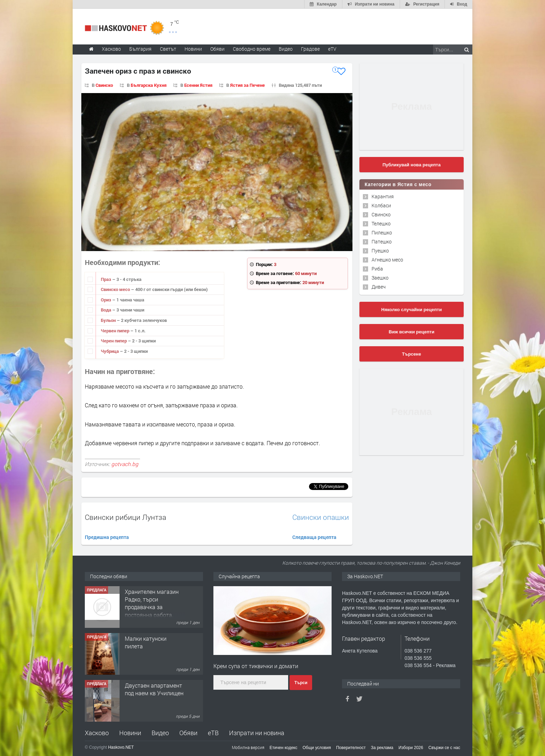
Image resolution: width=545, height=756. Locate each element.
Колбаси (381, 205)
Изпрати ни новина (257, 733)
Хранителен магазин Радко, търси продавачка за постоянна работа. (152, 603)
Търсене (412, 354)
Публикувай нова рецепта (411, 165)
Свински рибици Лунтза (125, 517)
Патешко (382, 242)
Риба (377, 269)
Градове (310, 49)
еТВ (213, 733)
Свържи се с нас (444, 748)
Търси (301, 683)
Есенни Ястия (198, 85)
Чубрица (110, 351)
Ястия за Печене (247, 85)
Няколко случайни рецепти (412, 310)
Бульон (109, 320)
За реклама (382, 748)
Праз (107, 279)
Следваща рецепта (314, 537)
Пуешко (380, 251)
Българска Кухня (149, 85)
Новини (193, 49)
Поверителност (351, 748)
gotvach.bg (125, 464)
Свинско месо (116, 289)
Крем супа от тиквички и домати (256, 666)
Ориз (107, 300)
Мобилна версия (248, 747)
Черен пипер (114, 341)
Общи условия (317, 748)
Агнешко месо (387, 260)
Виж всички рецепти (411, 332)
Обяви (188, 733)
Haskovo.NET (121, 747)
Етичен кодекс (284, 748)
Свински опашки (321, 517)
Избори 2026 (411, 748)
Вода (107, 310)
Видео (160, 733)
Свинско (104, 85)
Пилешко (382, 232)
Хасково (97, 733)
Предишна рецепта (107, 537)
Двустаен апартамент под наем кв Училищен (154, 689)
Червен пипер (116, 331)
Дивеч (379, 287)
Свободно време (252, 49)
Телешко (381, 223)
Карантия (383, 196)
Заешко (380, 278)
